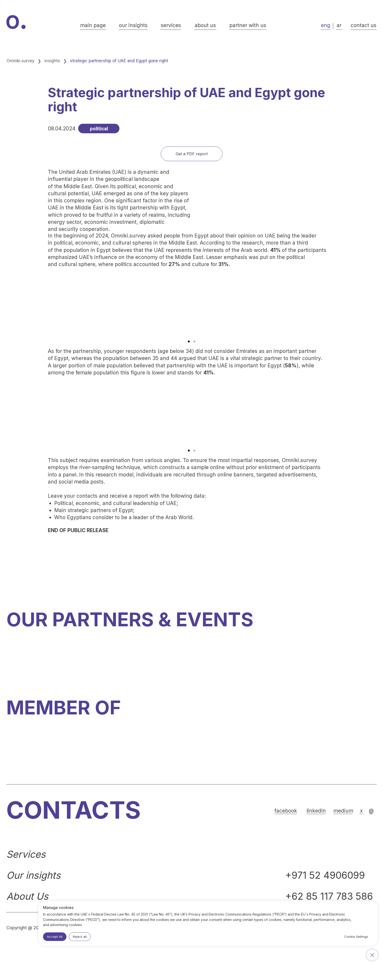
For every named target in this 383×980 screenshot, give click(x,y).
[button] (364, 26)
